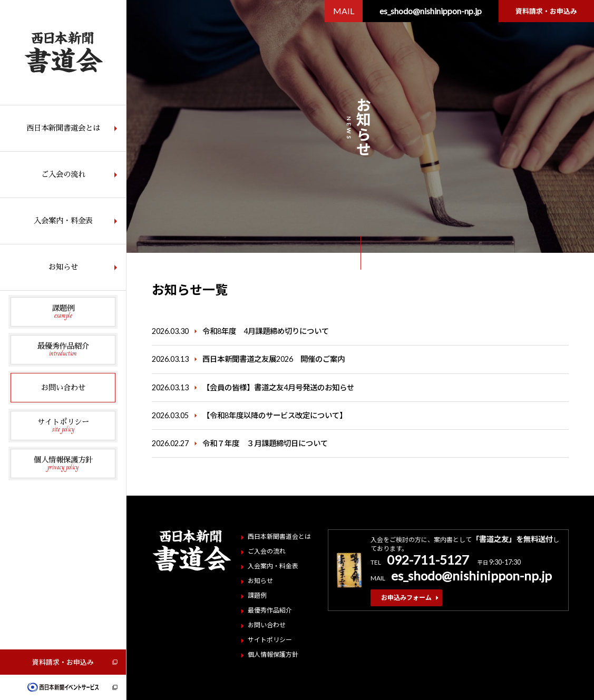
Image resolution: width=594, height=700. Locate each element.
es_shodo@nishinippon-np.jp (431, 11)
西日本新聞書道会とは (63, 128)
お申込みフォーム (406, 598)
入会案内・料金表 (63, 221)
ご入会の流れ (63, 174)
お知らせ (63, 267)
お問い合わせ (63, 388)
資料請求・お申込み (63, 662)
